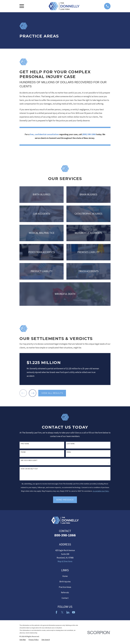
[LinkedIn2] (68, 612)
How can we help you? (29, 469)
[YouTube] (74, 612)
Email (69, 452)
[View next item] (33, 393)
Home (65, 576)
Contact (65, 598)
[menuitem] (23, 640)
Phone (23, 452)
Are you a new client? (29, 460)
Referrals (65, 592)
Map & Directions (65, 561)
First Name (25, 444)
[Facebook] (56, 612)
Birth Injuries (65, 582)
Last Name (71, 444)
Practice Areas (65, 587)
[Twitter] (62, 612)
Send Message (65, 500)
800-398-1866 (65, 535)
